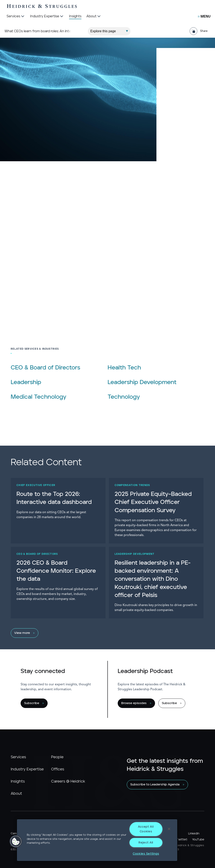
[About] (94, 16)
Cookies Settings (146, 854)
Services (18, 757)
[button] (16, 841)
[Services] (16, 16)
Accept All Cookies (146, 829)
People (57, 757)
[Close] (169, 829)
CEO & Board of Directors (45, 368)
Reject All (146, 843)
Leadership (26, 382)
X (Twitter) (180, 840)
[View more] (105, 633)
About (16, 794)
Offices (58, 769)
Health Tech (124, 368)
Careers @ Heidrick (68, 782)
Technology (124, 397)
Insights (18, 782)
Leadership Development (142, 382)
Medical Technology (39, 397)
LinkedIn (194, 834)
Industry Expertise (27, 769)
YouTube (198, 840)
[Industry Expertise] (47, 16)
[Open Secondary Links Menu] (204, 16)
